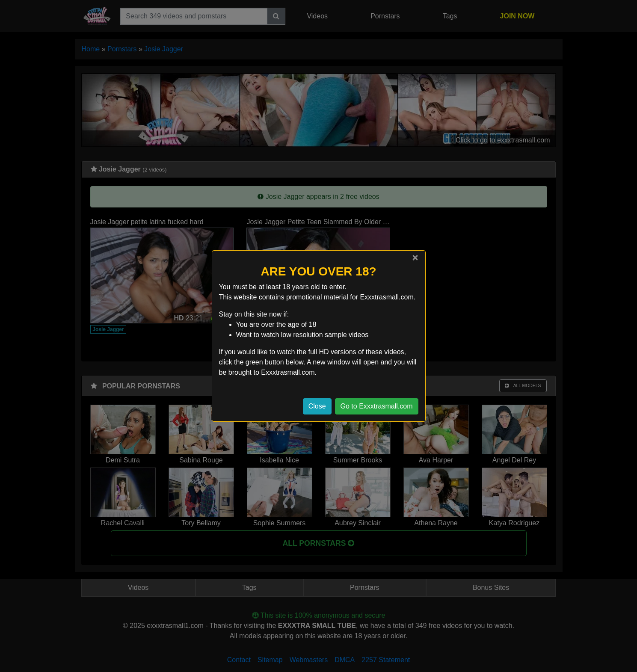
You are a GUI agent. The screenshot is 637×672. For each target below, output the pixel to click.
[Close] (415, 258)
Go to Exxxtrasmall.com (377, 406)
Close (317, 406)
